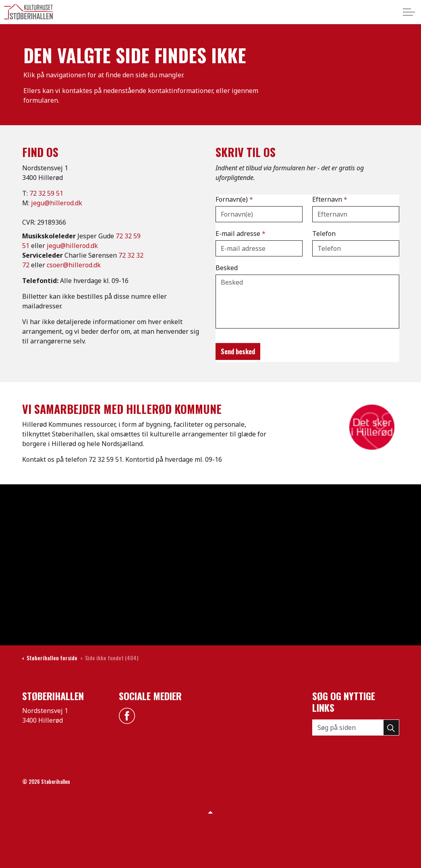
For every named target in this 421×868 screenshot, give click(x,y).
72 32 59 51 (46, 193)
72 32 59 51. (106, 459)
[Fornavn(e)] (259, 214)
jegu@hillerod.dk (57, 203)
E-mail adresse (241, 234)
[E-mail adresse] (259, 248)
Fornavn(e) (234, 199)
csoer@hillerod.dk (74, 265)
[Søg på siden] (356, 727)
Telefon (324, 234)
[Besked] (307, 302)
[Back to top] (211, 812)
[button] (391, 727)
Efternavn (330, 199)
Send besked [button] (238, 351)
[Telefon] (356, 248)
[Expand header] (409, 12)
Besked (227, 268)
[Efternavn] (356, 214)
